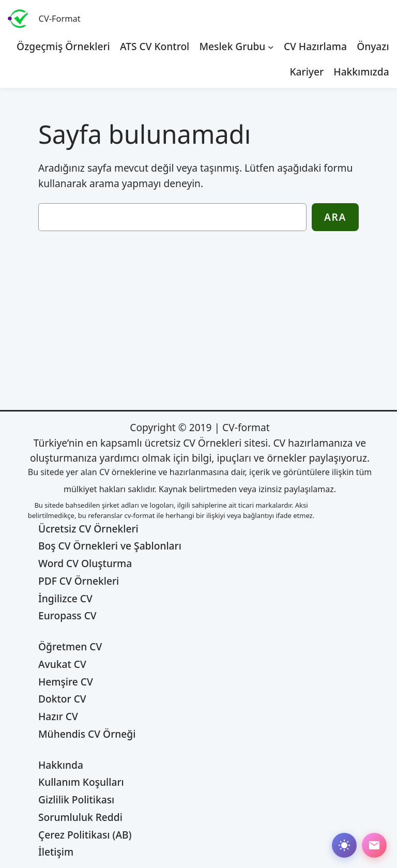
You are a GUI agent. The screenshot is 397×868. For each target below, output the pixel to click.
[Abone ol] (374, 845)
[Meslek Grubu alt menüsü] (271, 47)
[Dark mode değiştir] (344, 845)
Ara (335, 217)
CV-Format (60, 18)
